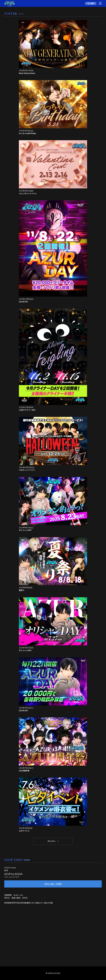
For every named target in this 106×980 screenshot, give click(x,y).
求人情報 (91, 3)
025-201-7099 (53, 884)
